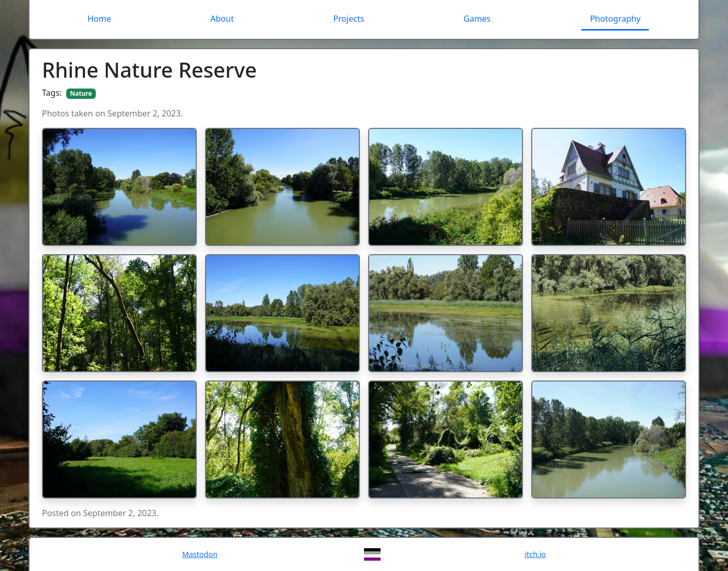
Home (99, 19)
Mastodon (200, 554)
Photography (615, 19)
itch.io (535, 554)
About (222, 19)
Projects (349, 19)
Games (477, 19)
